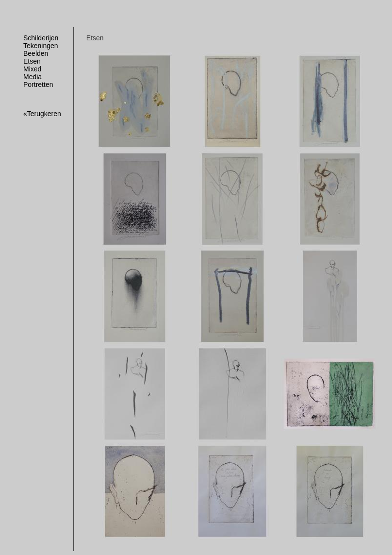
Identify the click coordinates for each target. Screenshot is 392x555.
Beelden (36, 53)
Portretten (38, 84)
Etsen (32, 61)
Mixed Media (33, 73)
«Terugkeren (42, 114)
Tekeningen (41, 46)
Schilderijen (41, 38)
